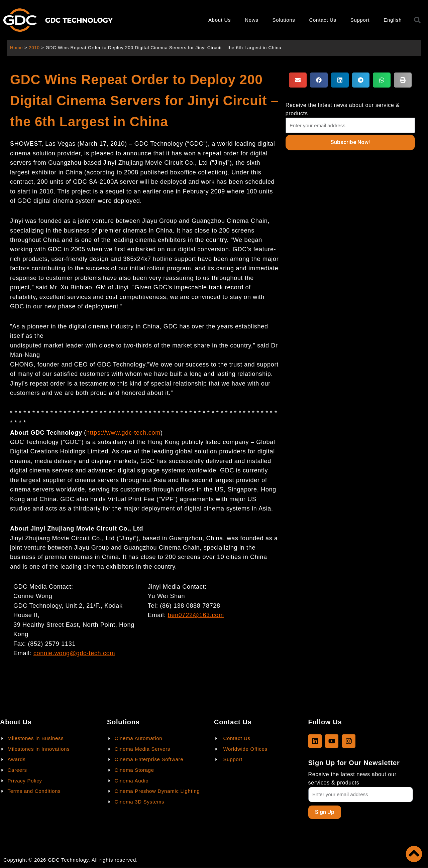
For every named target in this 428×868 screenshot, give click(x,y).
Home (17, 48)
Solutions (284, 20)
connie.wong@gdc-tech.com (74, 653)
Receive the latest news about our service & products (343, 109)
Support (360, 20)
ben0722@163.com (196, 615)
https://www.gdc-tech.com (123, 433)
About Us (220, 20)
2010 (35, 48)
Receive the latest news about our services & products (352, 778)
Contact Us (323, 20)
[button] (298, 80)
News (251, 20)
